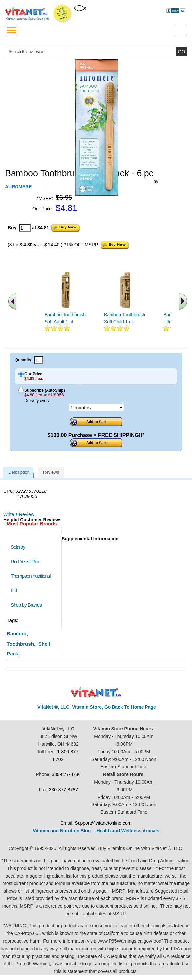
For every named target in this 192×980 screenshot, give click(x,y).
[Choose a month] (96, 407)
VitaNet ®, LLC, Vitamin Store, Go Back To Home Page (97, 707)
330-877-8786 (66, 774)
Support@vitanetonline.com (103, 823)
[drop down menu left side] (12, 30)
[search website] (96, 51)
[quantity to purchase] (25, 228)
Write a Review (19, 514)
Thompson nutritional (31, 576)
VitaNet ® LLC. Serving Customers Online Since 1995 (27, 14)
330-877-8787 (64, 790)
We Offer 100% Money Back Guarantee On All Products (63, 14)
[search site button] (182, 51)
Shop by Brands (28, 605)
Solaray (18, 547)
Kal (14, 590)
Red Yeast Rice (25, 561)
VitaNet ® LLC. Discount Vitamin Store (96, 692)
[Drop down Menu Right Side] (180, 30)
